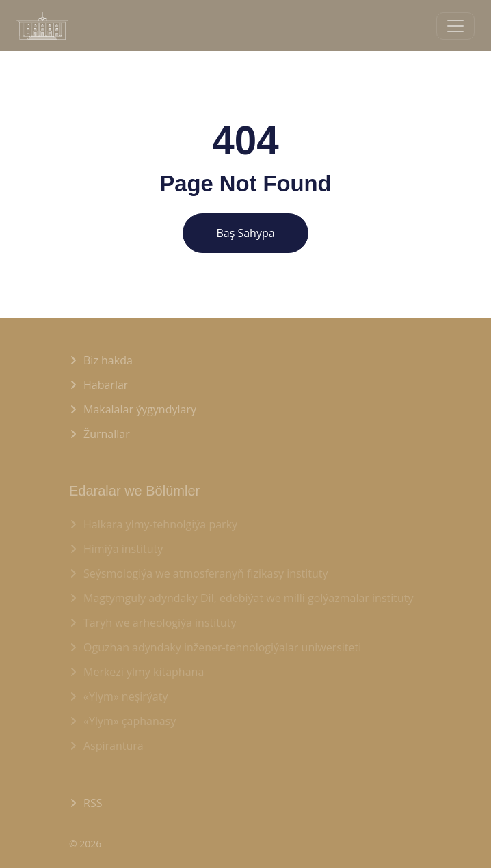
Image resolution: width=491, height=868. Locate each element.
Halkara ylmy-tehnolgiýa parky (160, 524)
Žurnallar (107, 434)
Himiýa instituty (123, 549)
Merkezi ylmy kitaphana (144, 672)
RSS (93, 803)
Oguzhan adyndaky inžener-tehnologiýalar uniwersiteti (222, 647)
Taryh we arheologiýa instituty (160, 623)
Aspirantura (114, 746)
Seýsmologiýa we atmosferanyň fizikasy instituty (206, 573)
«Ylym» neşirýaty (125, 696)
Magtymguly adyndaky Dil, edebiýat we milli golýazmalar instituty (249, 598)
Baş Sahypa (245, 233)
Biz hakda (108, 360)
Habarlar (106, 385)
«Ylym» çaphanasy (130, 721)
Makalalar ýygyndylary (140, 409)
